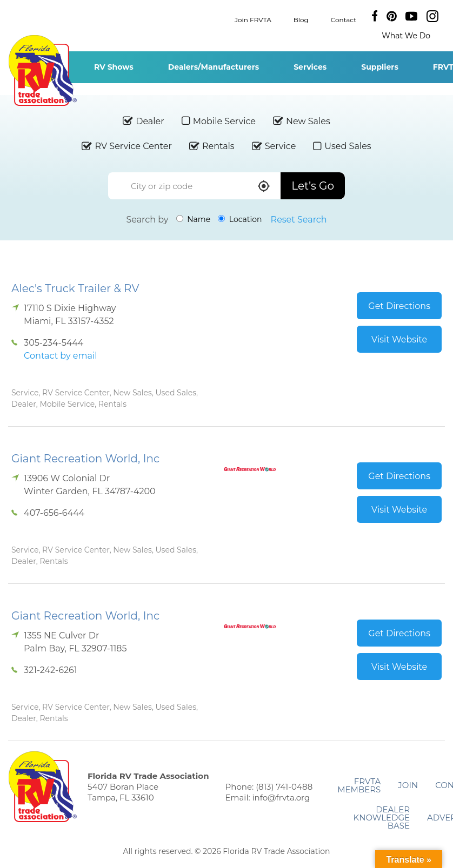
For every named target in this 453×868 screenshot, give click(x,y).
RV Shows (114, 67)
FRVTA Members (359, 785)
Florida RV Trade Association (42, 70)
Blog (301, 19)
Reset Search (299, 220)
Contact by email (60, 356)
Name (194, 219)
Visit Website (399, 339)
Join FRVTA (253, 19)
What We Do (406, 36)
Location (240, 219)
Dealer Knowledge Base (382, 817)
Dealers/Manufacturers (214, 67)
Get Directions (399, 306)
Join (408, 785)
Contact (344, 19)
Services (310, 67)
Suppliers (380, 67)
